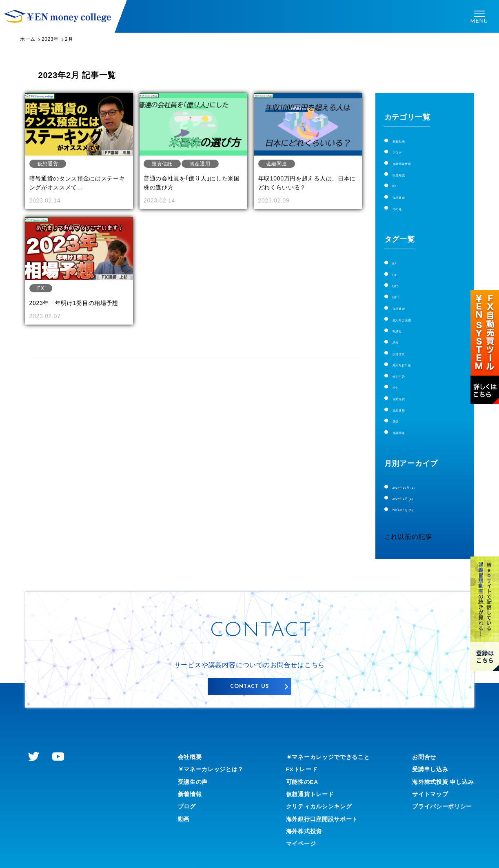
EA (397, 257)
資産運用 (406, 393)
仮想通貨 (406, 193)
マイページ (297, 826)
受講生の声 (195, 764)
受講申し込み (424, 751)
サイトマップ (424, 776)
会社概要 (192, 739)
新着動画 (406, 140)
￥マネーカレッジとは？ (216, 751)
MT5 (399, 277)
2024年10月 (417, 467)
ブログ (403, 150)
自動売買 (406, 382)
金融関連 (406, 413)
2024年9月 (415, 477)
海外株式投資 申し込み (438, 764)
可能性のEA (299, 764)
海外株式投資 (301, 813)
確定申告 (406, 361)
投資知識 (406, 172)
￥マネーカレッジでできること (328, 739)
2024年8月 (415, 488)
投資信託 (406, 340)
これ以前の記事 (408, 515)
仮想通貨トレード (308, 776)
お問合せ (417, 739)
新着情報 (192, 776)
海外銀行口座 (413, 351)
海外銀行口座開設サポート (322, 801)
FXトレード (298, 751)
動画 (185, 801)
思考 (399, 330)
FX (397, 182)
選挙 (399, 403)
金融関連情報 (413, 161)
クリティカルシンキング (318, 789)
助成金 (403, 319)
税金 (399, 372)
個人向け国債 (413, 309)
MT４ (401, 288)
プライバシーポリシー (437, 789)
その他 (403, 203)
